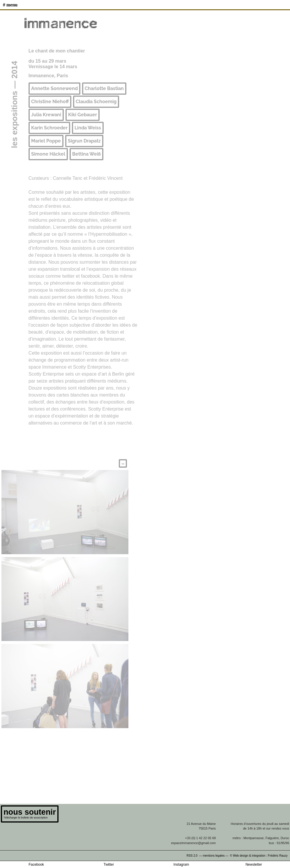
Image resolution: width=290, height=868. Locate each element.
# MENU (10, 5)
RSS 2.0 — (195, 856)
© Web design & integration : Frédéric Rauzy (260, 856)
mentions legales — (216, 856)
